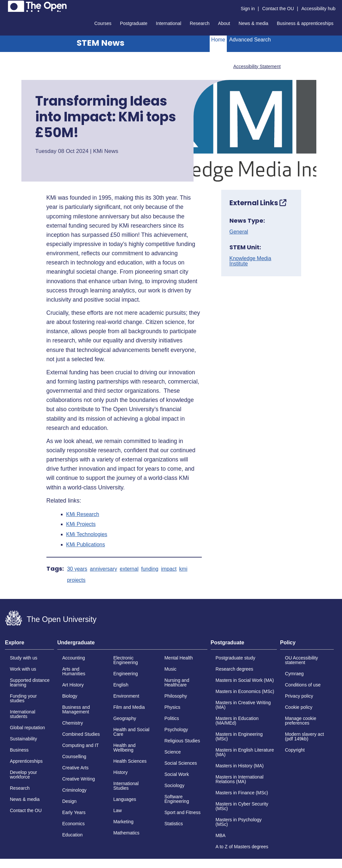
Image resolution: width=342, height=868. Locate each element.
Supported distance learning (30, 682)
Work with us (23, 669)
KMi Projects (81, 524)
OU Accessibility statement (302, 660)
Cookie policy (299, 707)
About (224, 23)
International (169, 23)
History (120, 772)
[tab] (29, 645)
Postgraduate (133, 23)
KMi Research (83, 514)
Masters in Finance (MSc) (242, 793)
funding (150, 569)
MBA (221, 835)
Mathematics (126, 833)
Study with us (24, 658)
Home (218, 40)
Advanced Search (250, 40)
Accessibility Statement (257, 66)
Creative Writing (79, 779)
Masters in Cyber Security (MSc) (242, 806)
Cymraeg (294, 674)
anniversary (104, 569)
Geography (125, 718)
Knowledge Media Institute (250, 261)
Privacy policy (299, 696)
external (129, 569)
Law (118, 810)
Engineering (126, 674)
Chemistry (73, 723)
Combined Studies (81, 734)
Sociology (174, 785)
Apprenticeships (26, 761)
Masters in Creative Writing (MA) (243, 705)
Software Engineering (177, 799)
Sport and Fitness (182, 812)
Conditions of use (303, 685)
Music (170, 669)
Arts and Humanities (74, 671)
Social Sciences (181, 763)
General (239, 232)
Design (69, 801)
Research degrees (234, 669)
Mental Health (178, 658)
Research (200, 23)
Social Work (176, 774)
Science (172, 752)
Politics (171, 718)
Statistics (173, 824)
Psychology (176, 730)
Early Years (74, 812)
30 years (77, 569)
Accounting (74, 658)
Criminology (74, 790)
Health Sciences (130, 761)
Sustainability (24, 739)
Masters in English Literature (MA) (245, 752)
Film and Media (129, 707)
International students (23, 714)
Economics (73, 824)
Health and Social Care (131, 732)
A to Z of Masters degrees (242, 847)
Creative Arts (75, 768)
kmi (183, 569)
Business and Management (76, 709)
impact (169, 569)
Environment (126, 696)
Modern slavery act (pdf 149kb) (304, 736)
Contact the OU (278, 9)
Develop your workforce (24, 775)
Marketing (123, 822)
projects (76, 580)
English (121, 685)
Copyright (295, 750)
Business (19, 750)
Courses (103, 23)
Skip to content (5, 5)
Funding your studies (23, 698)
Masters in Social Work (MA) (245, 680)
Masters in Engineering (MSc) (239, 736)
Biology (70, 696)
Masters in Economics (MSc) (245, 691)
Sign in (248, 9)
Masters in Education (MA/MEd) (237, 721)
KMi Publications (86, 545)
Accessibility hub (319, 9)
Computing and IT (80, 745)
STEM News (101, 43)
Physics (172, 707)
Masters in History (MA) (240, 766)
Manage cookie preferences (301, 721)
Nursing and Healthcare (177, 682)
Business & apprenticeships (305, 23)
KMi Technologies (87, 534)
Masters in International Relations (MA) (240, 779)
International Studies (126, 786)
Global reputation (27, 728)
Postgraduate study (236, 658)
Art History (73, 685)
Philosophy (176, 696)
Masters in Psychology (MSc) (239, 822)
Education (72, 835)
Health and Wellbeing (124, 748)
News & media (253, 23)
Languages (125, 799)
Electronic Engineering (126, 660)
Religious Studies (182, 741)
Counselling (74, 756)
